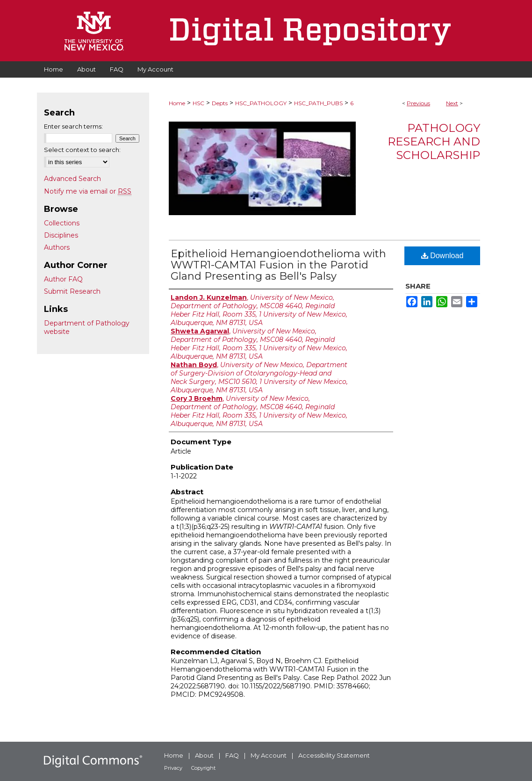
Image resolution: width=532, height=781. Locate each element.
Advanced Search (72, 179)
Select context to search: (82, 150)
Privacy (173, 768)
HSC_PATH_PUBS (318, 103)
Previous (418, 103)
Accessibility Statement (334, 755)
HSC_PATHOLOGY (261, 103)
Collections (62, 223)
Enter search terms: (73, 126)
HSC (198, 103)
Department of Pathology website (87, 327)
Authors (57, 247)
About (204, 755)
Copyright (203, 768)
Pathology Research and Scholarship (434, 141)
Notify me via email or (88, 191)
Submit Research (72, 291)
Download (442, 256)
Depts (220, 103)
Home (177, 103)
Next (452, 103)
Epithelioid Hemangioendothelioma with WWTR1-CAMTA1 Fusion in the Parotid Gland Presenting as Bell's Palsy (278, 265)
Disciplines (61, 235)
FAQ (232, 755)
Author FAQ (63, 279)
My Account (269, 755)
